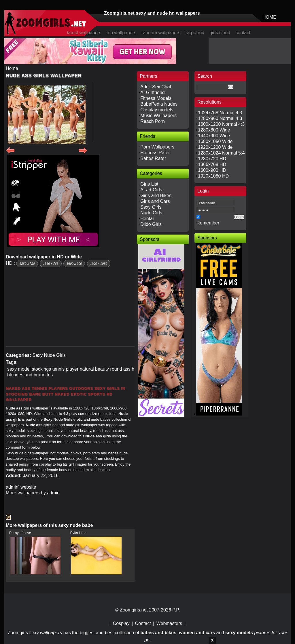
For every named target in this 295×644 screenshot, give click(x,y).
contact (243, 33)
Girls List (149, 184)
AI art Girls (151, 190)
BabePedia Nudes (159, 104)
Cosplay (121, 623)
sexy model (19, 369)
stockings (41, 369)
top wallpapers (121, 33)
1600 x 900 (74, 264)
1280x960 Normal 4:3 (220, 118)
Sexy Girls (151, 207)
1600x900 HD (212, 170)
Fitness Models (156, 98)
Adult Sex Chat (156, 87)
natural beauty (94, 369)
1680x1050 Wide (215, 141)
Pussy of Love (20, 533)
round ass (120, 369)
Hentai (147, 219)
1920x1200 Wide (215, 147)
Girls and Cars (155, 201)
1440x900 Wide (214, 136)
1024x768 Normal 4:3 (220, 113)
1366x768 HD (212, 164)
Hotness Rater (155, 153)
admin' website (21, 487)
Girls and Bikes (156, 196)
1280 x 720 (27, 264)
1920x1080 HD (213, 176)
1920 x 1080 (99, 264)
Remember (208, 223)
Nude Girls (151, 213)
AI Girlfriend (152, 93)
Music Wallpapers (158, 116)
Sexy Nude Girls (49, 355)
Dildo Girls (151, 224)
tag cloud (195, 33)
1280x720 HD (212, 159)
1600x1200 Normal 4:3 (221, 124)
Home (12, 68)
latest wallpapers (84, 33)
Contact (143, 623)
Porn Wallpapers (157, 147)
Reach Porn (153, 121)
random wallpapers (161, 33)
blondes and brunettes (30, 375)
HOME (269, 17)
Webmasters (169, 623)
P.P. (176, 610)
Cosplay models (157, 110)
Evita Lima (78, 533)
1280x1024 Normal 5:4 (221, 153)
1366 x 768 (51, 264)
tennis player (66, 369)
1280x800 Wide (214, 130)
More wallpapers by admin (33, 493)
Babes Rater (153, 158)
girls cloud (220, 33)
